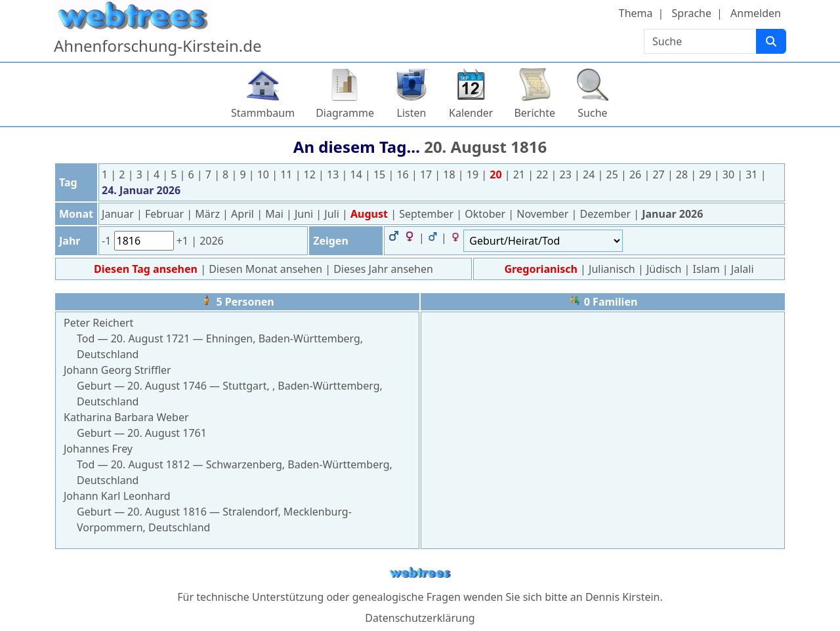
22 (543, 174)
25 (614, 174)
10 (264, 174)
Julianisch (612, 269)
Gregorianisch (540, 269)
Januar (119, 214)
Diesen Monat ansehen (267, 269)
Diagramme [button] (345, 113)
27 (660, 174)
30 (730, 174)
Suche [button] (592, 113)
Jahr (70, 241)
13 (334, 174)
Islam (706, 269)
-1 (108, 241)
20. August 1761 (167, 433)
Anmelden (756, 13)
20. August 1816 (485, 147)
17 (427, 174)
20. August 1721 (151, 338)
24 (590, 174)
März (209, 214)
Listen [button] (412, 113)
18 (450, 174)
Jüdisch (664, 269)
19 (474, 174)
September (428, 214)
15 (381, 174)
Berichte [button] (535, 113)
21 (520, 174)
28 (683, 174)
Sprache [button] (692, 13)
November (544, 214)
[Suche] (771, 41)
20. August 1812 (151, 464)
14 (358, 174)
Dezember (607, 214)
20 (497, 174)
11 (287, 174)
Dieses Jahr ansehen (383, 269)
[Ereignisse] (543, 241)
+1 (184, 241)
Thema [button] (636, 13)
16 (404, 174)
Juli (333, 214)
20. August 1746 (167, 386)
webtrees (420, 573)
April (244, 214)
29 (706, 174)
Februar (166, 214)
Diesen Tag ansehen (147, 269)
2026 (212, 241)
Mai (276, 214)
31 (753, 174)
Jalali (743, 269)
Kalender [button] (471, 113)
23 (567, 174)
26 (637, 174)
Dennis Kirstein (623, 597)
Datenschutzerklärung (420, 618)
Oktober (486, 214)
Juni (305, 214)
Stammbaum (263, 113)
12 (311, 174)
